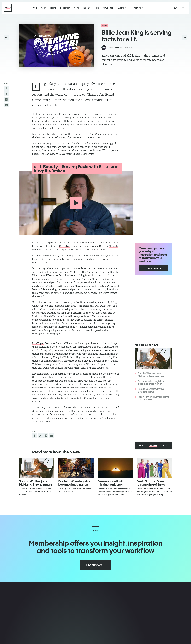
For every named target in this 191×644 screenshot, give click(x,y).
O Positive (65, 246)
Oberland (90, 242)
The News (153, 445)
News (105, 25)
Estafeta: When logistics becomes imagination (151, 382)
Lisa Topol (38, 343)
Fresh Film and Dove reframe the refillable (153, 398)
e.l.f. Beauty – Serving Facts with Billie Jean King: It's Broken (76, 169)
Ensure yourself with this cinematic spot (151, 390)
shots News (115, 47)
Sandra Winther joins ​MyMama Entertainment (151, 374)
